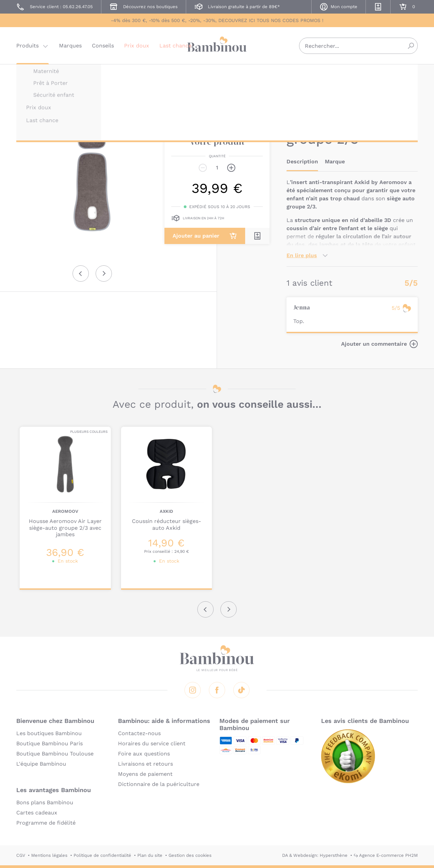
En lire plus (302, 255)
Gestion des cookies (190, 855)
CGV (21, 855)
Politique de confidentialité (102, 855)
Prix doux (137, 46)
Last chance (175, 46)
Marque (335, 162)
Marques (70, 46)
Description (302, 162)
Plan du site (150, 855)
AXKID (293, 74)
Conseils (103, 46)
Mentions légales (49, 855)
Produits (27, 46)
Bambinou (217, 45)
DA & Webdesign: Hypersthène (315, 855)
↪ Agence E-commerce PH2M (386, 855)
